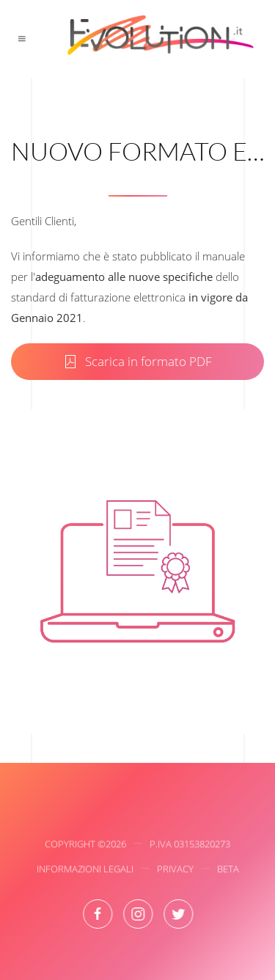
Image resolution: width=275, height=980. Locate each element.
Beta (228, 871)
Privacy (175, 871)
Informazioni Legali (85, 871)
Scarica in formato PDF (137, 361)
